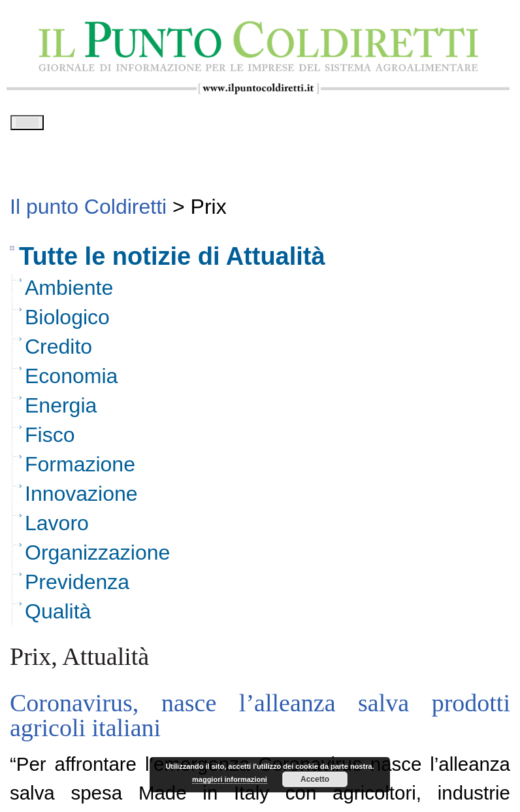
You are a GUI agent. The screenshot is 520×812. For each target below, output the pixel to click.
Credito (58, 351)
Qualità (58, 616)
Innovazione (81, 498)
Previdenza (77, 586)
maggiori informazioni (230, 779)
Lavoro (57, 528)
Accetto (315, 779)
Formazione (80, 469)
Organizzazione (97, 557)
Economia (71, 381)
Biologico (67, 322)
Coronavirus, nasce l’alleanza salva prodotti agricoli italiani (260, 720)
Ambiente (69, 292)
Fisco (50, 439)
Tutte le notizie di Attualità (172, 261)
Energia (61, 410)
